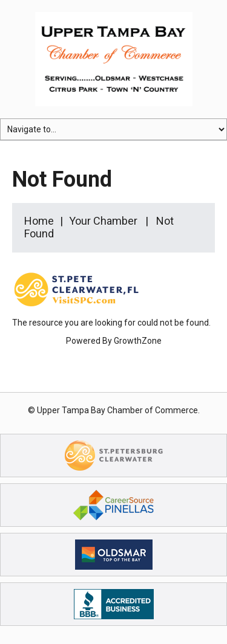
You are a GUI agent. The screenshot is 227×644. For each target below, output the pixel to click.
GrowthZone (138, 341)
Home (39, 221)
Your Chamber (103, 221)
